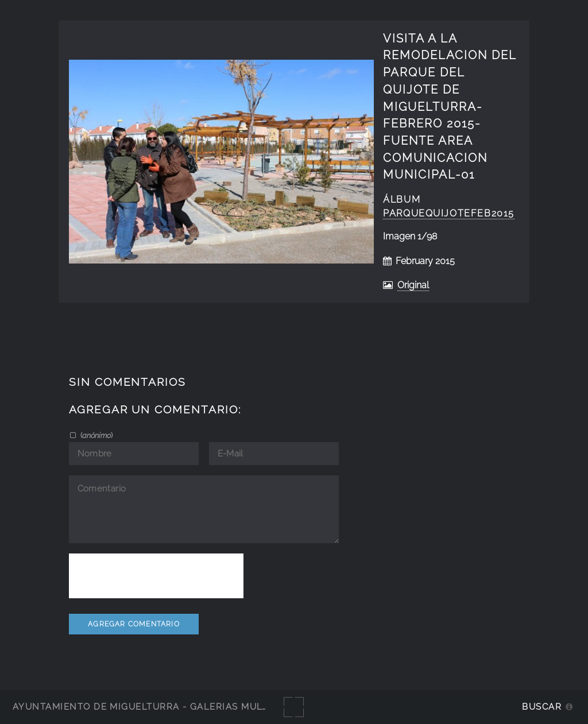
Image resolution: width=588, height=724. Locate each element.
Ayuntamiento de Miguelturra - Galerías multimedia (157, 706)
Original (413, 285)
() (96, 435)
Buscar (542, 706)
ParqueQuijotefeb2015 (449, 213)
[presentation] (156, 576)
